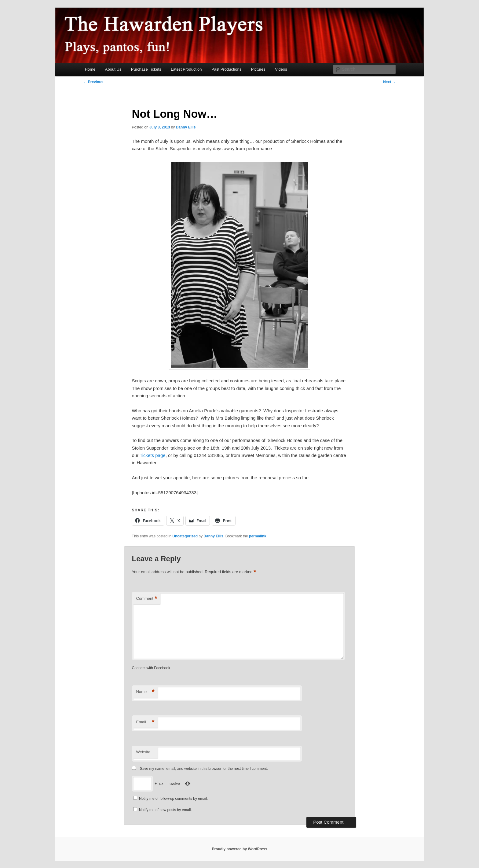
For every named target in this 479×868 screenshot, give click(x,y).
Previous (93, 82)
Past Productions (226, 69)
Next (389, 82)
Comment (147, 599)
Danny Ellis (186, 127)
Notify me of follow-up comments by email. (173, 799)
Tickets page (153, 455)
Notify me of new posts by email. (165, 810)
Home (90, 69)
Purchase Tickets (146, 69)
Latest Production (186, 69)
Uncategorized (185, 536)
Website (143, 752)
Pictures (258, 69)
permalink (258, 536)
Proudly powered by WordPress (239, 849)
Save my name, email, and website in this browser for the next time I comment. (204, 769)
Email (145, 722)
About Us (113, 69)
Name (145, 692)
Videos (281, 69)
